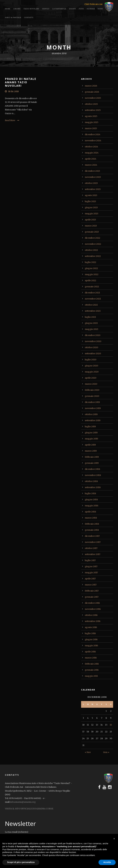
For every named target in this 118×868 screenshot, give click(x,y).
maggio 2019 (91, 439)
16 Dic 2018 (13, 91)
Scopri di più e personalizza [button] (21, 862)
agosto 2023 (91, 195)
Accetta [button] (107, 862)
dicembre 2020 (93, 335)
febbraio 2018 (92, 524)
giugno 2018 (91, 500)
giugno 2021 (91, 323)
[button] (114, 839)
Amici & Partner (13, 18)
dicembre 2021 (92, 293)
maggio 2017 (91, 573)
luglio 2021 (90, 317)
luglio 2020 (91, 360)
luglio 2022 (90, 262)
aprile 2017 (90, 579)
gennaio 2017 (92, 597)
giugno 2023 (91, 207)
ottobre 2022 (91, 250)
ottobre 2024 (91, 147)
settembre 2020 (93, 353)
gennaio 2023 (92, 232)
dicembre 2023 (92, 171)
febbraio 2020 (92, 390)
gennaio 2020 (92, 396)
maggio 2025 (92, 122)
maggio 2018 (92, 506)
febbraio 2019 (92, 457)
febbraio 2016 (92, 664)
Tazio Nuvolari (31, 9)
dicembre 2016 (92, 603)
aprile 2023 (90, 220)
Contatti (29, 18)
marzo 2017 (91, 585)
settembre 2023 (93, 189)
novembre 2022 (93, 244)
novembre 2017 (93, 542)
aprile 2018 (90, 512)
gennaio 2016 (92, 670)
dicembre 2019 (92, 402)
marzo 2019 (91, 451)
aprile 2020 (91, 378)
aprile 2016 (90, 652)
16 (111, 725)
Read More (10, 120)
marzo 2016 (91, 658)
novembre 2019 (93, 408)
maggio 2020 (92, 372)
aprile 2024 (91, 159)
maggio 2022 (92, 274)
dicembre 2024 (93, 134)
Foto (81, 9)
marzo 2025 (91, 128)
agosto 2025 (91, 116)
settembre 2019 (93, 420)
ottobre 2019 (91, 414)
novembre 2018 (93, 475)
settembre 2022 (93, 256)
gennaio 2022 (92, 287)
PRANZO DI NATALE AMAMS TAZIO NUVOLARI (21, 82)
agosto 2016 (91, 627)
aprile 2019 (90, 445)
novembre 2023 (93, 177)
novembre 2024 (93, 141)
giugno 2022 (91, 268)
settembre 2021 (93, 311)
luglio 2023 (90, 201)
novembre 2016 (93, 609)
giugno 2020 (91, 366)
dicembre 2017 (92, 536)
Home (8, 9)
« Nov (88, 752)
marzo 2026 (91, 86)
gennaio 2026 (92, 92)
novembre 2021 (93, 299)
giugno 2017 (91, 566)
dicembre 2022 (92, 238)
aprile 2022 (90, 280)
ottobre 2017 (91, 548)
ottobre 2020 (91, 347)
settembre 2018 (93, 487)
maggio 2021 (92, 329)
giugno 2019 (91, 433)
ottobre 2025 (91, 104)
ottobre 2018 (91, 481)
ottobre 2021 (91, 305)
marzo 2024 (91, 165)
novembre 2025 (93, 98)
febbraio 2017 (92, 591)
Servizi (46, 9)
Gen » (106, 752)
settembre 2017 (93, 554)
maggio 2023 (92, 214)
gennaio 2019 (92, 463)
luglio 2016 (90, 633)
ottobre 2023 (91, 183)
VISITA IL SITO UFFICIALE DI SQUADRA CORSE (29, 809)
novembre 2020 (93, 341)
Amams (17, 9)
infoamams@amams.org (23, 802)
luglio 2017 (90, 560)
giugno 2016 (91, 639)
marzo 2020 (91, 384)
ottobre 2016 (91, 615)
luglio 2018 (90, 493)
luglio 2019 (90, 427)
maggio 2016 (91, 646)
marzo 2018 (91, 518)
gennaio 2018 (92, 530)
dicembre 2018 (92, 469)
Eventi (72, 9)
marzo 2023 (91, 226)
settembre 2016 (93, 621)
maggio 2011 (91, 676)
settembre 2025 (93, 110)
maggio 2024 (92, 153)
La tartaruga (59, 9)
